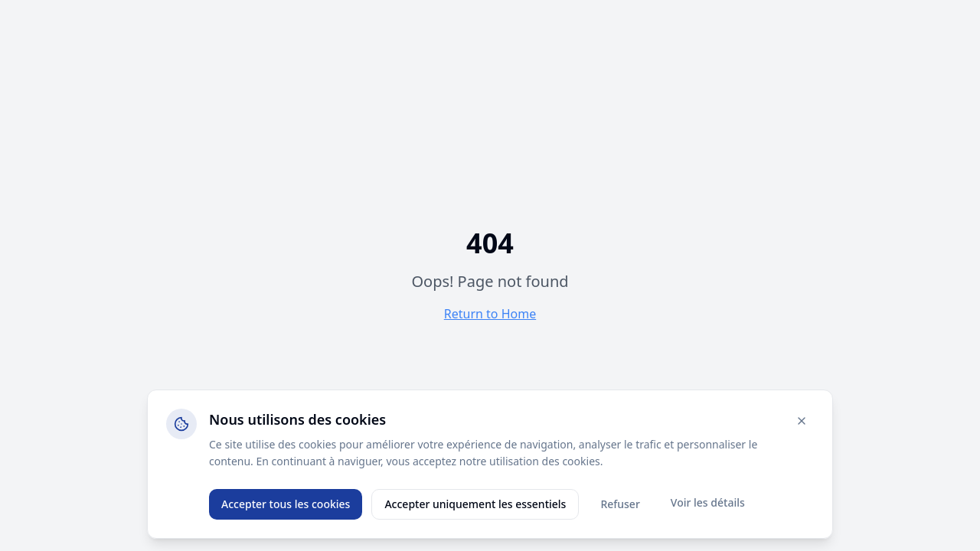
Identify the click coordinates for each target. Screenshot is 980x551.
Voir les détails (708, 502)
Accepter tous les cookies (286, 504)
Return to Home (490, 314)
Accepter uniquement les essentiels (475, 504)
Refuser (620, 504)
